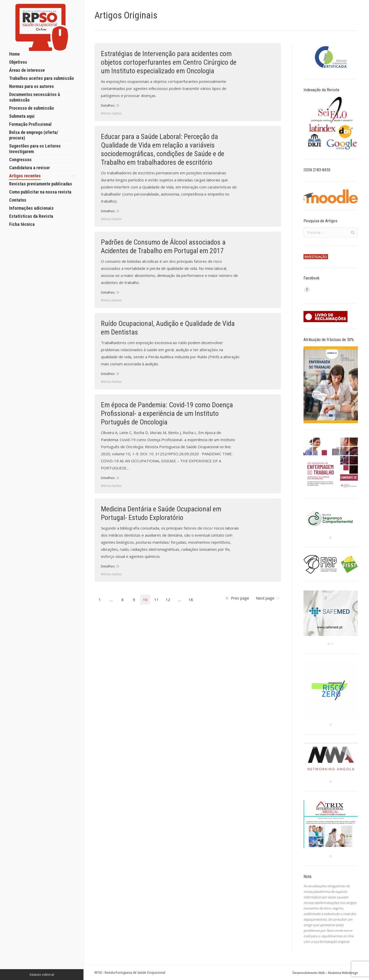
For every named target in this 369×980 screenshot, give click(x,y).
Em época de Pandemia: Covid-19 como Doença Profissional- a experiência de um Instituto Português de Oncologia (167, 413)
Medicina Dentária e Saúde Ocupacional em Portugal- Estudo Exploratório (161, 513)
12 (168, 600)
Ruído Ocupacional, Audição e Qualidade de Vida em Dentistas (168, 328)
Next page (265, 598)
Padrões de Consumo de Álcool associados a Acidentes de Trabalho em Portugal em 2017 (163, 246)
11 (157, 600)
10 (145, 600)
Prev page (240, 598)
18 (191, 600)
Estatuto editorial (42, 975)
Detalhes (108, 105)
